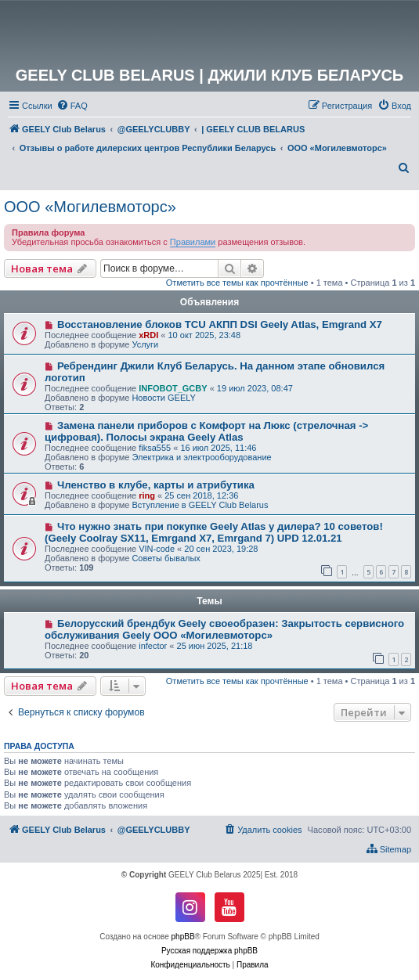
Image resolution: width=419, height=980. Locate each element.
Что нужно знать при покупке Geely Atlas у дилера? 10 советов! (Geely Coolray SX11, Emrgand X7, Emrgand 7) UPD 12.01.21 (214, 532)
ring (147, 495)
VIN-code (157, 549)
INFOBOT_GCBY (173, 388)
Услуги (145, 344)
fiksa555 (155, 448)
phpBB (183, 937)
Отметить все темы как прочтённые (237, 283)
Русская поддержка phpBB (209, 951)
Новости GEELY (164, 398)
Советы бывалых (166, 558)
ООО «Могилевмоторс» (90, 207)
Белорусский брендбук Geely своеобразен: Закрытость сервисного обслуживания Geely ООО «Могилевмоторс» (224, 629)
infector (153, 646)
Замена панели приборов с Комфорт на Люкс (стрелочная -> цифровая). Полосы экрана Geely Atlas (206, 431)
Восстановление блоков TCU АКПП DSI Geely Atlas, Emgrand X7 (220, 324)
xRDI (148, 335)
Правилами (193, 242)
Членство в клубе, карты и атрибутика (156, 485)
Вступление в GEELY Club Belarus (200, 505)
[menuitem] (72, 106)
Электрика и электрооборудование (201, 457)
